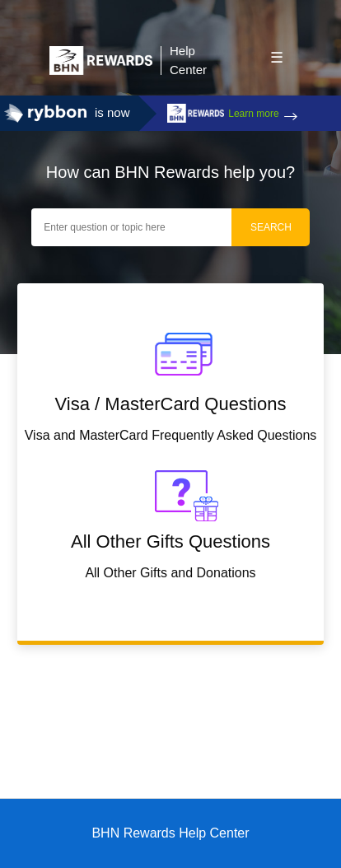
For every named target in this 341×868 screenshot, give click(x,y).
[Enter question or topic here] (133, 227)
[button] (277, 56)
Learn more (253, 114)
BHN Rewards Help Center (170, 833)
